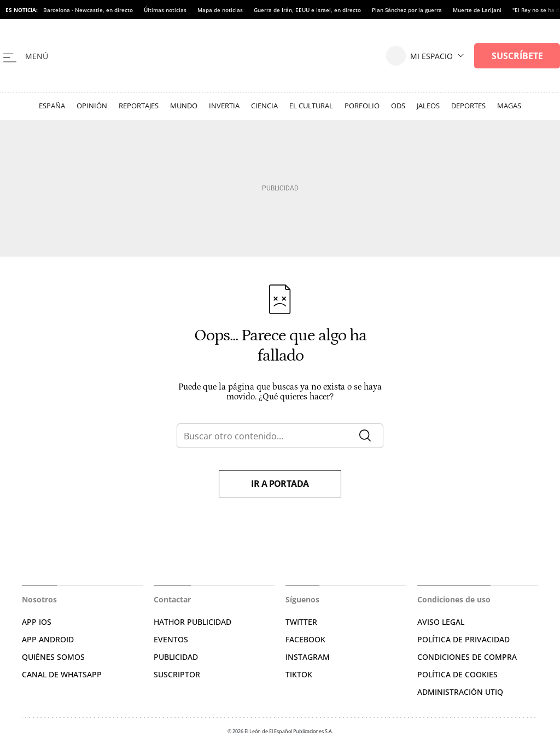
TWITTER (301, 622)
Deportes (468, 106)
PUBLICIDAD (176, 657)
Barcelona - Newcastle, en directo (88, 10)
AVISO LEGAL (441, 622)
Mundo (184, 106)
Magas (509, 106)
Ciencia (264, 106)
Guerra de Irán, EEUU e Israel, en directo (307, 10)
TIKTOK (299, 674)
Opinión (92, 106)
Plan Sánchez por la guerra (407, 10)
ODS (398, 106)
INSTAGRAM (308, 657)
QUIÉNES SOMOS (53, 657)
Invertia (224, 106)
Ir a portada (280, 484)
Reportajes (139, 106)
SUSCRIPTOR (177, 674)
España (52, 106)
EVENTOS (171, 639)
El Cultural (311, 106)
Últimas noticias (165, 10)
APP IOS (37, 622)
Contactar (172, 599)
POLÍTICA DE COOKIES (457, 674)
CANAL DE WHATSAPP (62, 674)
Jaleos (428, 106)
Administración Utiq (460, 692)
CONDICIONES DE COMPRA (467, 657)
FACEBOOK (305, 639)
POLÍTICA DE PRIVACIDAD (463, 639)
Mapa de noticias (220, 10)
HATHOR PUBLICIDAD (192, 622)
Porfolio (362, 106)
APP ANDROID (48, 639)
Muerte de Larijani (477, 10)
